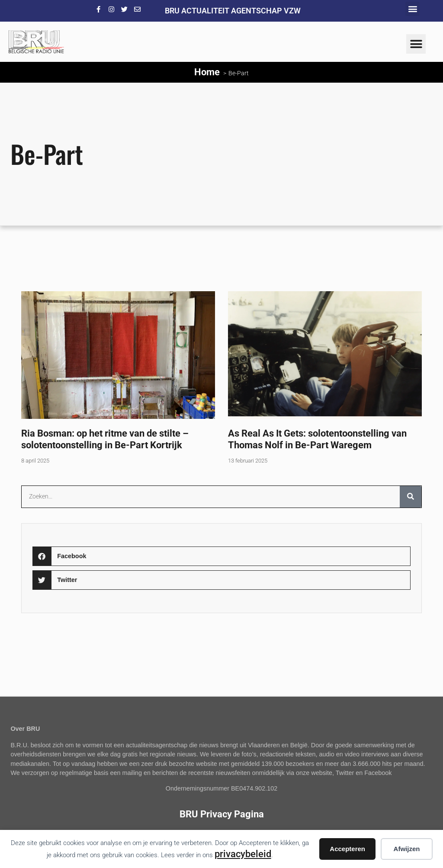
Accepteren (347, 849)
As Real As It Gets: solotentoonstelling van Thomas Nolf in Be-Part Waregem (317, 439)
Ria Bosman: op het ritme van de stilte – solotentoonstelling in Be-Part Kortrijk (105, 439)
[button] (413, 9)
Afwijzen (407, 849)
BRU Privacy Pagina (222, 814)
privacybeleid (243, 854)
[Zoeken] (411, 497)
